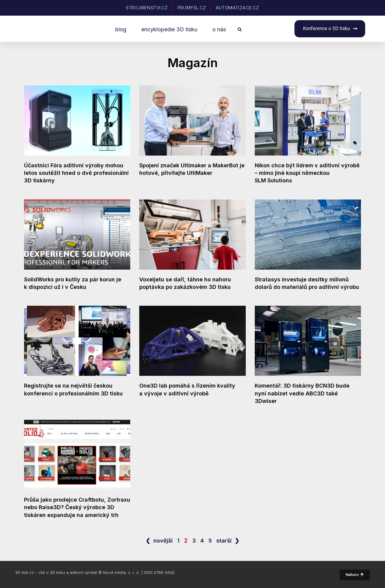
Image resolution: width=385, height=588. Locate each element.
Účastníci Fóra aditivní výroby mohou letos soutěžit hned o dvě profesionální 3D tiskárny (76, 173)
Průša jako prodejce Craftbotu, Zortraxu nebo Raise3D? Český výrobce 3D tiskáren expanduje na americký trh (77, 507)
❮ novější (159, 541)
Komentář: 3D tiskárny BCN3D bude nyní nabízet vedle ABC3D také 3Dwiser (302, 393)
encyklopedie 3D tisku (169, 29)
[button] (240, 30)
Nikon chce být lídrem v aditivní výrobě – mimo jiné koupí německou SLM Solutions (307, 173)
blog (121, 29)
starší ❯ (228, 541)
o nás (219, 29)
